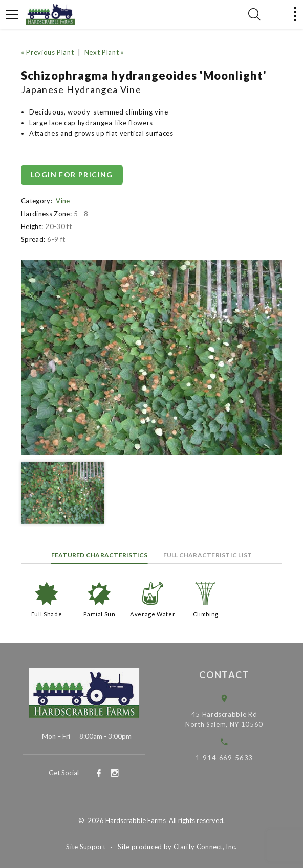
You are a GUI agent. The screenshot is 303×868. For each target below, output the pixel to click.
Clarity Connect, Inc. (205, 847)
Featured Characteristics (100, 555)
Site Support (86, 847)
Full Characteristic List (208, 555)
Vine (63, 201)
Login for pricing (72, 175)
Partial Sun (99, 614)
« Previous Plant (47, 52)
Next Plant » (104, 52)
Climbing (206, 614)
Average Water (153, 614)
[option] (151, 358)
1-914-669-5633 (231, 758)
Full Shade (47, 614)
